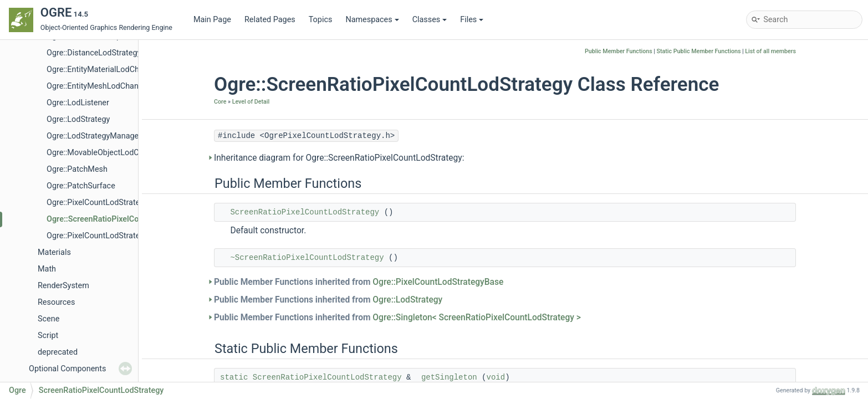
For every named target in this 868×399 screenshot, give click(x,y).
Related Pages (270, 20)
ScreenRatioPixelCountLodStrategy (305, 212)
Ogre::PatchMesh (77, 169)
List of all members (770, 51)
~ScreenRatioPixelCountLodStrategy (307, 258)
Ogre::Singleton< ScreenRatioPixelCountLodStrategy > (477, 318)
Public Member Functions (619, 51)
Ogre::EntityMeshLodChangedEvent (109, 86)
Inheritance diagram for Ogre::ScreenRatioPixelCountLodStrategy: (339, 158)
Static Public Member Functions (699, 51)
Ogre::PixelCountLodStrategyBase (106, 203)
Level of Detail (251, 102)
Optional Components (67, 369)
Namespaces (372, 20)
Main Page (212, 20)
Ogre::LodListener (78, 103)
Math (47, 269)
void (496, 377)
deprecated (58, 352)
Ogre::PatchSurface (81, 186)
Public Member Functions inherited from (359, 282)
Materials (54, 252)
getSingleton (449, 377)
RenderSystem (63, 286)
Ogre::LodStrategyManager (94, 136)
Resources (56, 302)
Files (472, 20)
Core (220, 102)
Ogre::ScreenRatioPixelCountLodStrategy (120, 219)
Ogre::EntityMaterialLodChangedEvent (114, 70)
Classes (430, 20)
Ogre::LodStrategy (78, 119)
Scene (48, 319)
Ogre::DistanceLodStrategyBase (103, 53)
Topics (321, 20)
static (234, 377)
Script (48, 336)
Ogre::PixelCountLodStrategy (97, 236)
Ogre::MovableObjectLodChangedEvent (116, 153)
